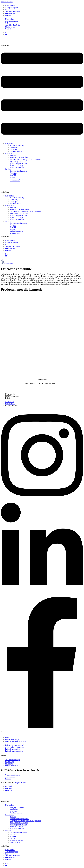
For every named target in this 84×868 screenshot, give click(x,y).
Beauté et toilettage (16, 165)
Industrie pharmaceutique (19, 163)
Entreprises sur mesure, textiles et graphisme (25, 159)
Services (8, 169)
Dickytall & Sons (20, 783)
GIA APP (13, 175)
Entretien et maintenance (18, 171)
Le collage (13, 149)
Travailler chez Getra (13, 11)
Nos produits (10, 144)
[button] (42, 93)
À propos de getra (11, 7)
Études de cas (10, 13)
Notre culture (10, 6)
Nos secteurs (10, 153)
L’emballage (14, 147)
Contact (8, 15)
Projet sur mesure (16, 151)
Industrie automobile (17, 167)
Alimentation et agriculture (19, 157)
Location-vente (15, 181)
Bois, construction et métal (19, 161)
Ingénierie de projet (16, 179)
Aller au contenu (7, 2)
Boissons (13, 155)
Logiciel (13, 177)
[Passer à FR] (6, 35)
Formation (13, 173)
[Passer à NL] (6, 33)
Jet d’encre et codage (17, 145)
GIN (7, 9)
